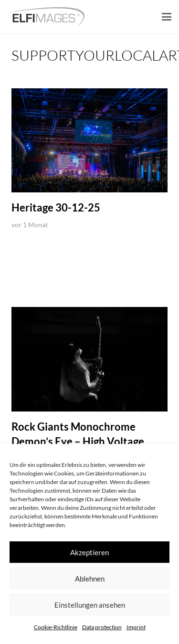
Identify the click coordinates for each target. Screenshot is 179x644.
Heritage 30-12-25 (56, 207)
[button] (167, 17)
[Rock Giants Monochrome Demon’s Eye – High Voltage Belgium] (89, 359)
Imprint (136, 627)
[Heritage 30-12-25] (89, 140)
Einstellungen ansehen (90, 605)
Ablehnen (90, 579)
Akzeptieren (89, 552)
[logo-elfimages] (46, 17)
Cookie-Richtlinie (56, 627)
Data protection (102, 627)
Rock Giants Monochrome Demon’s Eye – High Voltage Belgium (78, 442)
